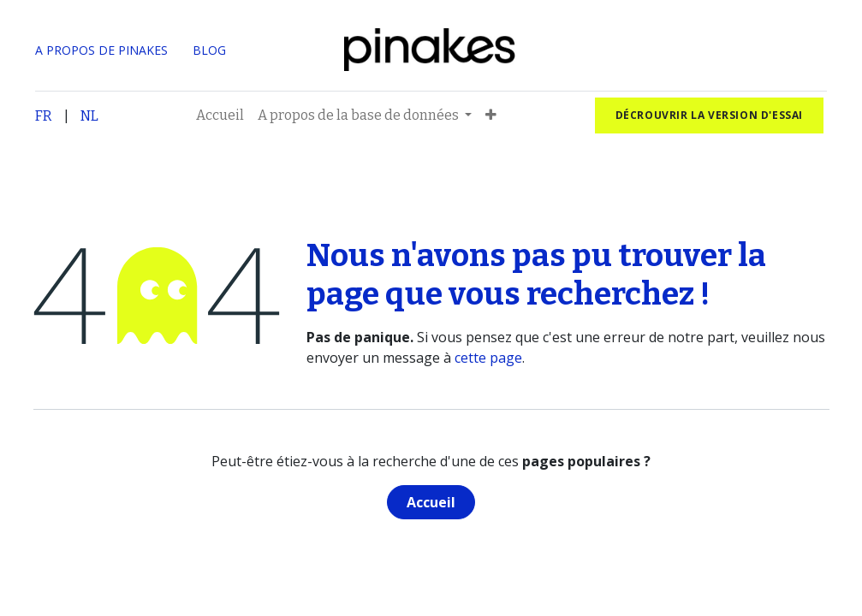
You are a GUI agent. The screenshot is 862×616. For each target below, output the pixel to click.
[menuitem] (220, 115)
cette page (488, 358)
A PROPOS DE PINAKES (101, 50)
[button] (491, 115)
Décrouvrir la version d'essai (709, 115)
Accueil (431, 502)
